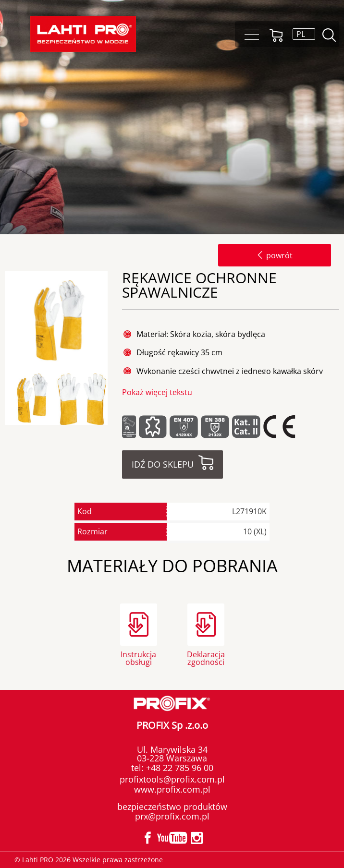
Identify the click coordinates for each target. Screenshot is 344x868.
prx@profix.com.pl (172, 816)
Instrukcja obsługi (138, 657)
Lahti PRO (83, 34)
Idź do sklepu (163, 464)
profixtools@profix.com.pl (172, 779)
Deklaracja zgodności (206, 657)
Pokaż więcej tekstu (157, 392)
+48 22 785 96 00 (178, 768)
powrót (275, 255)
